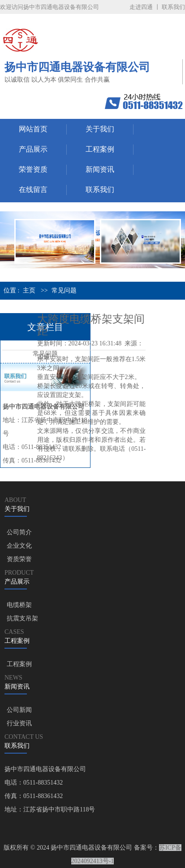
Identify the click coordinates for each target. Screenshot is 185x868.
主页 (29, 290)
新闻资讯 (100, 169)
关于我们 (100, 129)
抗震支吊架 (22, 618)
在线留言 (33, 190)
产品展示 (33, 149)
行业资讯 (19, 723)
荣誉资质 (33, 169)
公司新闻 (19, 710)
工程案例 (100, 149)
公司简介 (19, 532)
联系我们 (173, 7)
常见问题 (64, 290)
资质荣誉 (19, 559)
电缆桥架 (19, 605)
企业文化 (19, 546)
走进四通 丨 (145, 7)
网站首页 (33, 129)
